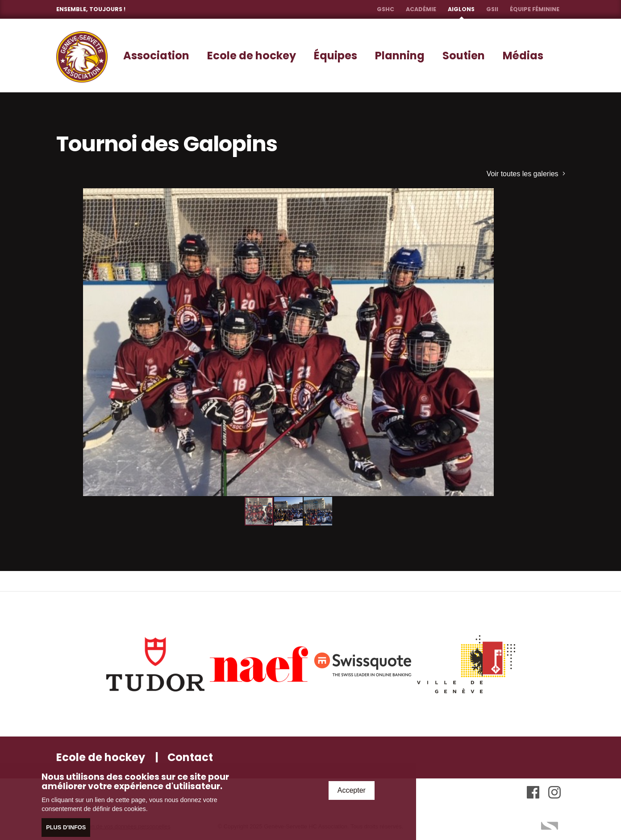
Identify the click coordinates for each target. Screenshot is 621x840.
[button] (513, 196)
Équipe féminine (535, 9)
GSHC (386, 9)
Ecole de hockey (252, 56)
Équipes (336, 56)
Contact (190, 757)
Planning (400, 56)
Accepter (352, 791)
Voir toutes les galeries (526, 174)
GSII (492, 9)
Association (156, 56)
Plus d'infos (66, 828)
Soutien (464, 56)
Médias (523, 56)
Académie (421, 9)
